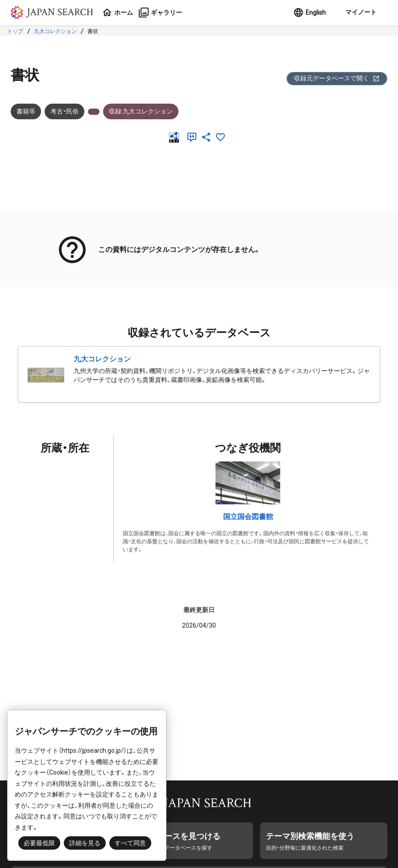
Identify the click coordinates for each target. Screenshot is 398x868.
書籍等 (26, 111)
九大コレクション (55, 31)
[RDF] (176, 137)
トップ (15, 31)
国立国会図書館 (248, 517)
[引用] (194, 137)
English (309, 13)
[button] (360, 13)
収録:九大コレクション (141, 111)
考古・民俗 (64, 111)
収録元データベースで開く (337, 78)
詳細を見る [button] (85, 843)
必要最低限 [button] (39, 843)
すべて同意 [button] (130, 843)
